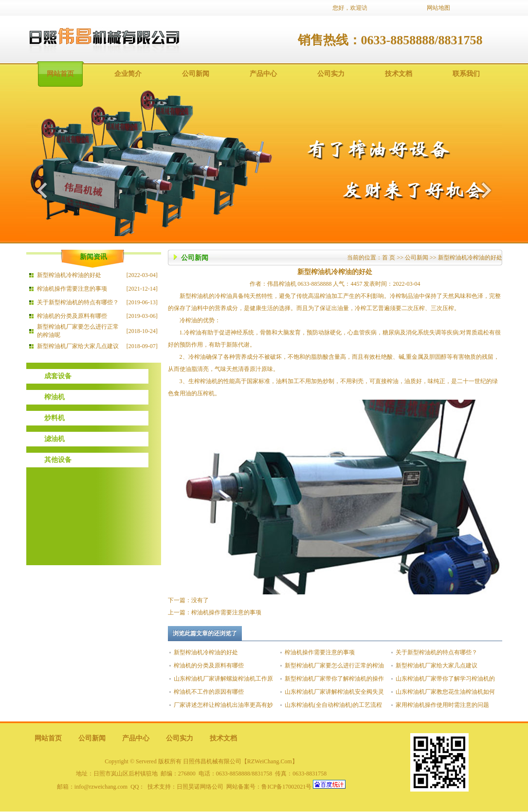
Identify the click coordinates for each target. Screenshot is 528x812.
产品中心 (263, 74)
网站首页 (60, 74)
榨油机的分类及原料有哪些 (72, 316)
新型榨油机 (194, 296)
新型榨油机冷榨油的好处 (69, 275)
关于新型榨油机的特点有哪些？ (78, 302)
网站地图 (438, 8)
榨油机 (55, 397)
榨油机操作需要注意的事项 (72, 289)
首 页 (389, 258)
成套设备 (58, 376)
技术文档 (399, 74)
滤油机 (55, 439)
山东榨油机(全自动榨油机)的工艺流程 (333, 705)
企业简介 (128, 74)
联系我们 (466, 74)
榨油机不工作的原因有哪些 (209, 692)
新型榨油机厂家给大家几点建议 (78, 346)
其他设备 (58, 460)
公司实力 (331, 74)
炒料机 (55, 418)
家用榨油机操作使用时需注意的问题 (442, 705)
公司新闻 (196, 74)
